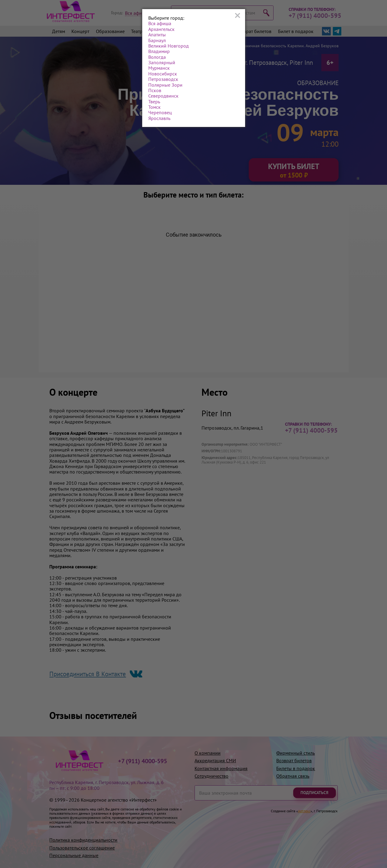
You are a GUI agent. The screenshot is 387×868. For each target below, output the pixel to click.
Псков (155, 90)
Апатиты (157, 35)
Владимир (159, 51)
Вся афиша (160, 23)
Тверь (154, 101)
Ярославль (159, 118)
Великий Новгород (169, 46)
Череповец (160, 112)
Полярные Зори (165, 85)
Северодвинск (163, 96)
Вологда (157, 57)
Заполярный (162, 62)
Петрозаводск (163, 79)
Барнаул (157, 40)
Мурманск (159, 68)
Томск (154, 107)
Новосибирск (163, 74)
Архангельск (161, 29)
